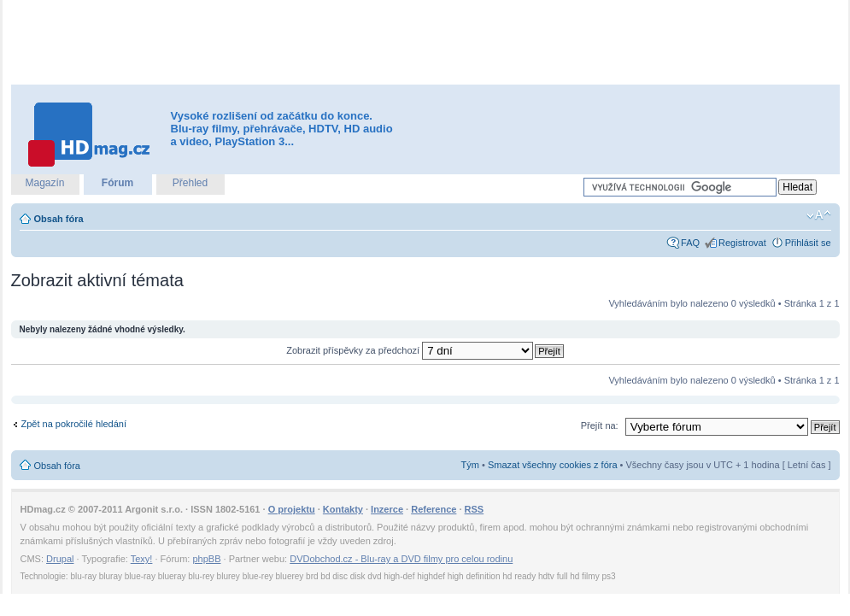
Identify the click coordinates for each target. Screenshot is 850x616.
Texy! (142, 559)
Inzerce (387, 509)
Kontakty (343, 509)
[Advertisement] (425, 43)
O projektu (292, 509)
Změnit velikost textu (819, 215)
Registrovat (742, 243)
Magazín (44, 183)
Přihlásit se (808, 243)
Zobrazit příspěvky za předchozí (410, 350)
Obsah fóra (59, 219)
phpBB (206, 559)
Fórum (117, 183)
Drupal (60, 559)
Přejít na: (600, 425)
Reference (434, 509)
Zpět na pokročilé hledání (74, 424)
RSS (475, 509)
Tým (470, 465)
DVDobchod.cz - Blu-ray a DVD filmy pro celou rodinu (401, 559)
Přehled (190, 183)
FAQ (690, 243)
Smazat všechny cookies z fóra (553, 465)
